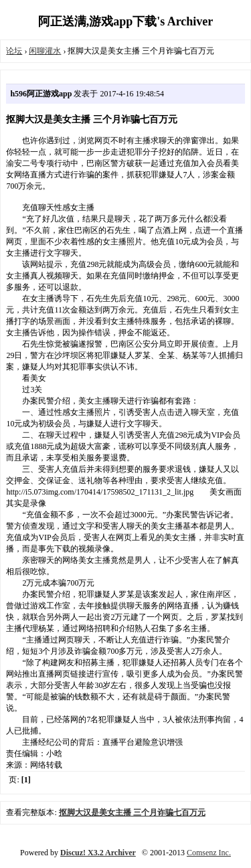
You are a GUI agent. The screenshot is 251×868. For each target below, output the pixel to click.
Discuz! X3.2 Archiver (98, 853)
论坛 (14, 51)
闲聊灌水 (45, 51)
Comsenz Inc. (209, 853)
